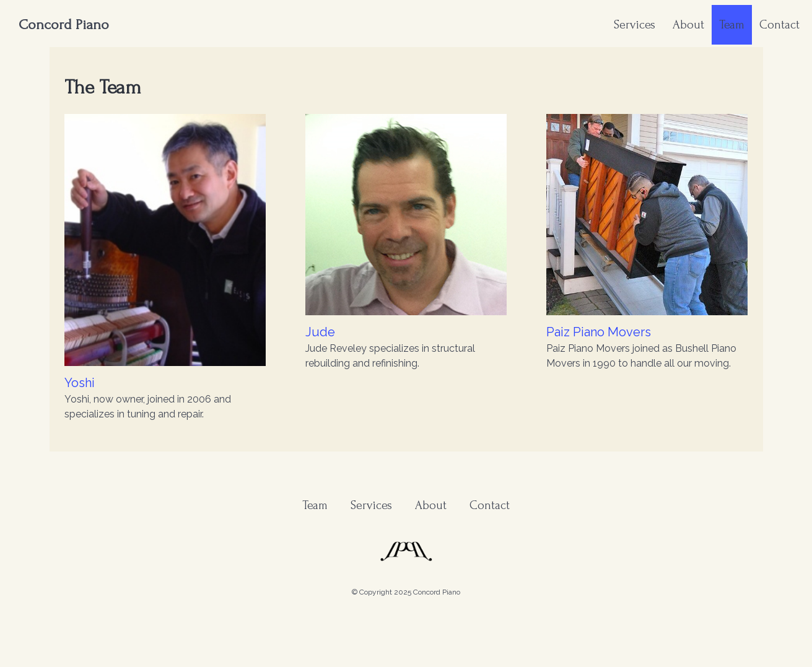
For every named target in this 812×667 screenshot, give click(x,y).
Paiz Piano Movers (599, 332)
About (688, 25)
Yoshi (80, 383)
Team (732, 25)
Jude (320, 332)
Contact (779, 25)
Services (635, 25)
